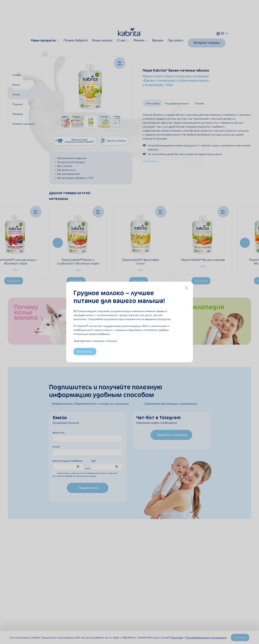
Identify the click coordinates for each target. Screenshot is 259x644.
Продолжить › (85, 351)
